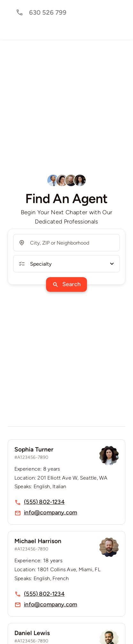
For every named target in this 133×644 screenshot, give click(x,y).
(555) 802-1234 (44, 502)
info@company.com (51, 512)
